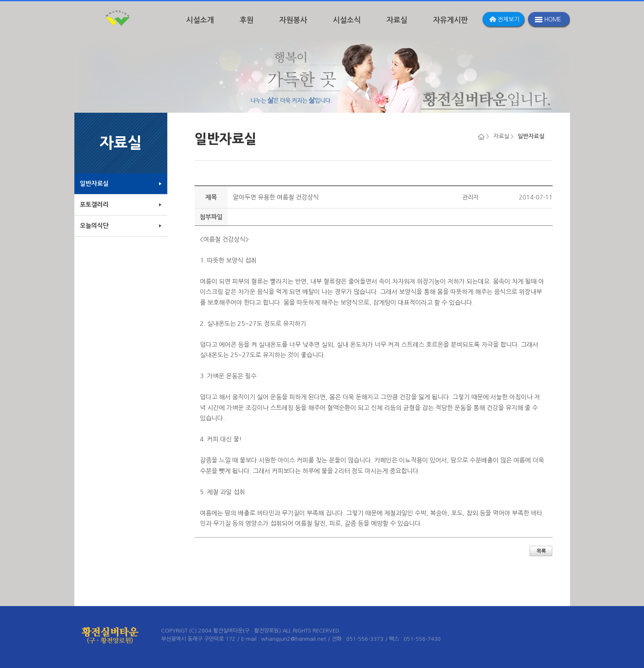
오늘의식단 (94, 226)
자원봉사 (293, 20)
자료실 (397, 20)
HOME (553, 19)
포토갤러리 (94, 205)
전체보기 (509, 19)
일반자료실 (94, 184)
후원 (247, 20)
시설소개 (200, 20)
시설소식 (347, 20)
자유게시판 (450, 20)
